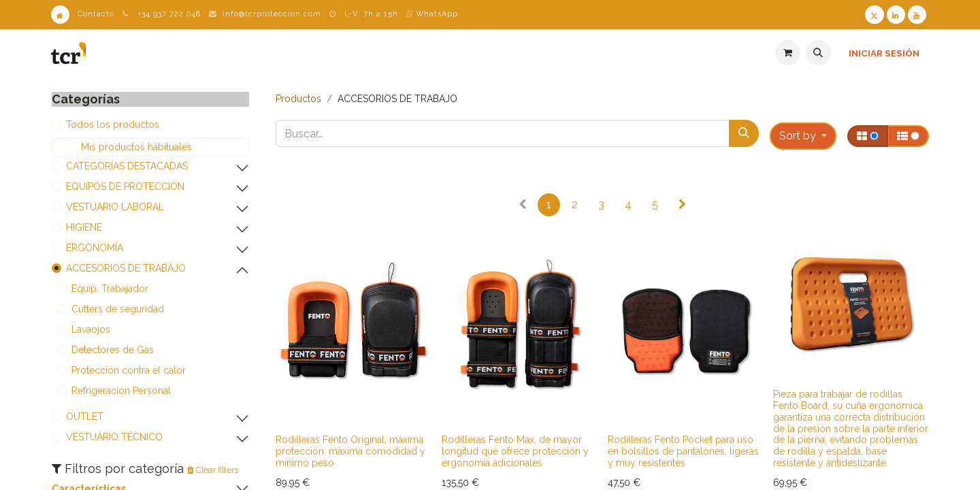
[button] (818, 53)
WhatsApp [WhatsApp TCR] (432, 14)
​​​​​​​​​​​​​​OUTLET (85, 416)
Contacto (96, 14)
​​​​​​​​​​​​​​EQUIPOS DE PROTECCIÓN (125, 186)
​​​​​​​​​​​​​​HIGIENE (84, 227)
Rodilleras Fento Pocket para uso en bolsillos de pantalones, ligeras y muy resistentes (683, 451)
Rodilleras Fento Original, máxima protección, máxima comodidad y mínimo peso (350, 451)
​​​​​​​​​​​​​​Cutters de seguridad (118, 309)
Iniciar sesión (884, 53)
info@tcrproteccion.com (272, 14)
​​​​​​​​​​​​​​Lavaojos (91, 329)
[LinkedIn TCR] (896, 15)
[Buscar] (744, 133)
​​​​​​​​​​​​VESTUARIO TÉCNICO (114, 437)
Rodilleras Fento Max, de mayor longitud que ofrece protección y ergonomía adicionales (515, 451)
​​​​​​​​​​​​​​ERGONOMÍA (95, 248)
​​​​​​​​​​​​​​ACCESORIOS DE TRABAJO (126, 268)
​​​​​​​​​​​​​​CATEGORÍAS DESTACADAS (127, 166)
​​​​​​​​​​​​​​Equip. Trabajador (110, 289)
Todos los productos (113, 125)
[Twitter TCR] (874, 15)
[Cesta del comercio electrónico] (788, 53)
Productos (298, 99)
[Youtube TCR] (917, 15)
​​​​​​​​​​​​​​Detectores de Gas (113, 350)
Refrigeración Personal (121, 391)
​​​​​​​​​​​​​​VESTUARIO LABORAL (115, 207)
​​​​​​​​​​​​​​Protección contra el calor (129, 370)
